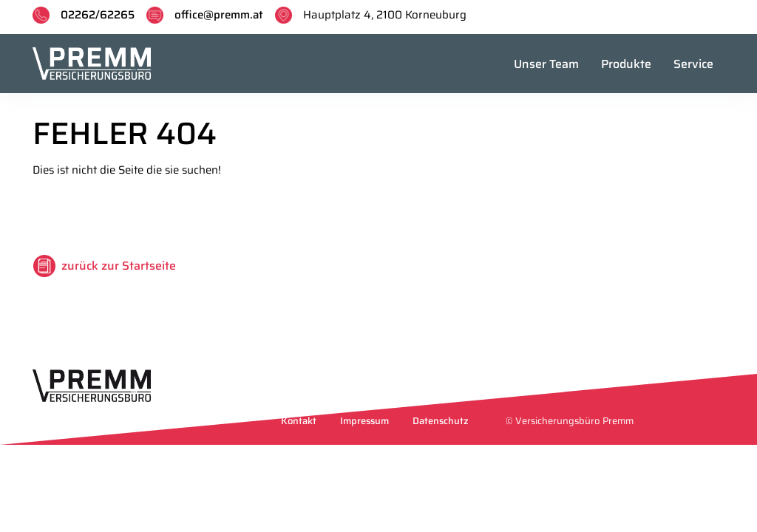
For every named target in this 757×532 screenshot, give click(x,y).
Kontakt (299, 421)
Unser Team (546, 64)
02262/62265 (98, 15)
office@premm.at (219, 15)
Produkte (626, 64)
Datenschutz (441, 421)
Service (693, 64)
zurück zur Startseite (119, 266)
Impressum (364, 421)
